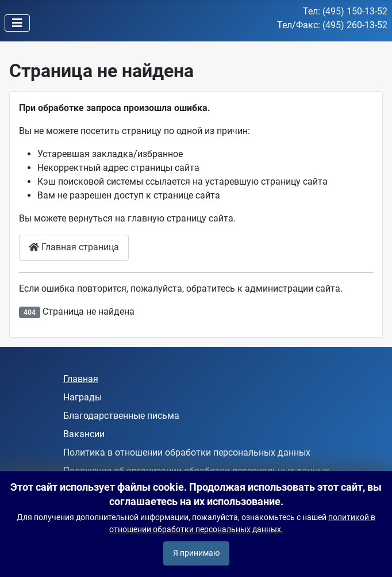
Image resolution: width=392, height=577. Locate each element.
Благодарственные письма (121, 416)
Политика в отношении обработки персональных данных (187, 452)
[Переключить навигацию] (17, 23)
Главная (81, 379)
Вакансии (84, 434)
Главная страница (74, 247)
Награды (82, 397)
